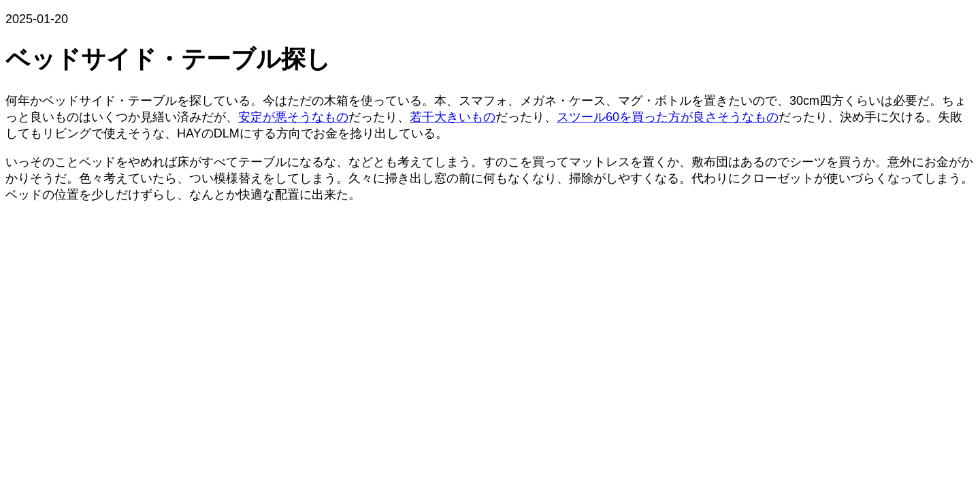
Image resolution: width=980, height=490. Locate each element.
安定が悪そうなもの (293, 117)
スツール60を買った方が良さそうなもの (668, 117)
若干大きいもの (453, 117)
